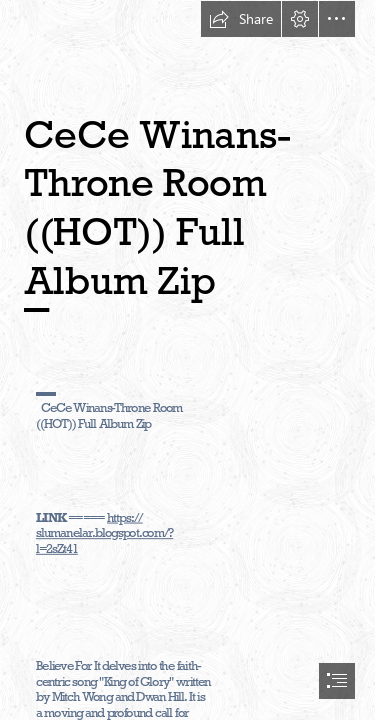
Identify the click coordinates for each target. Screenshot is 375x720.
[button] (241, 19)
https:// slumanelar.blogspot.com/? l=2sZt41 (104, 533)
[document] (187, 360)
